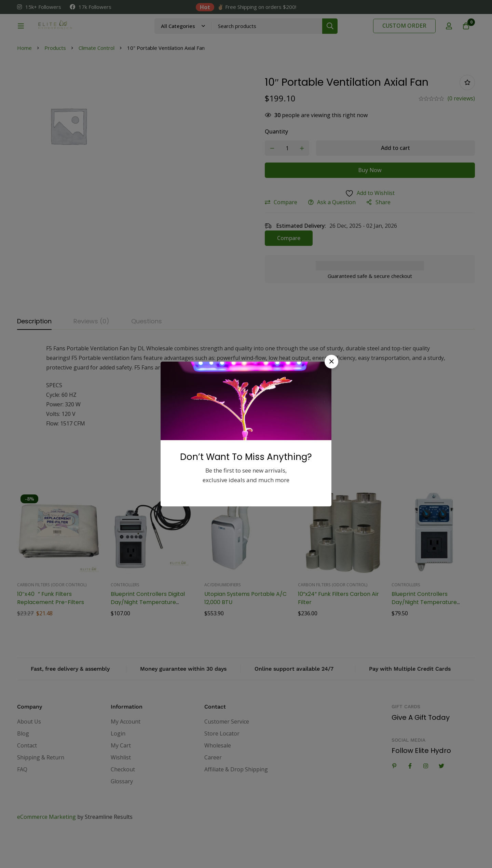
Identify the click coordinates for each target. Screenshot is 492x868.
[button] (331, 362)
